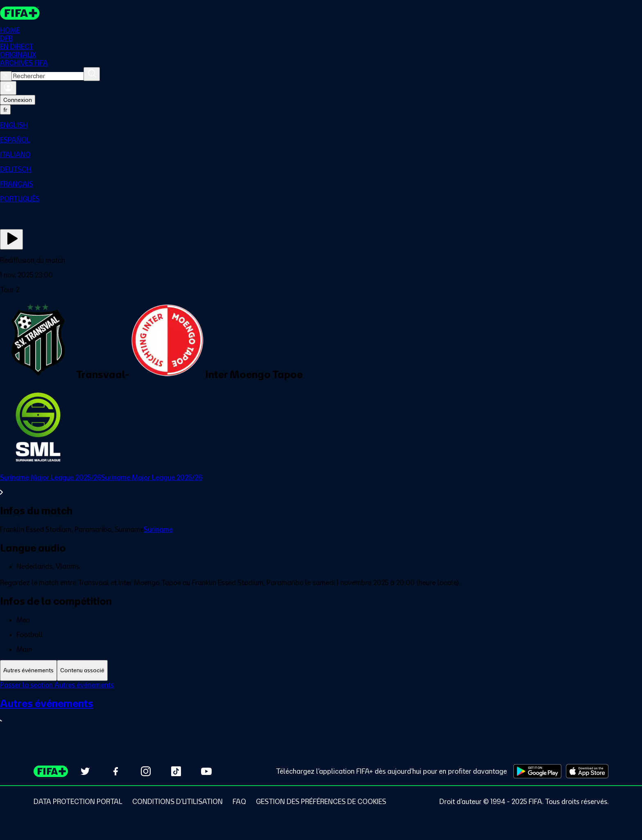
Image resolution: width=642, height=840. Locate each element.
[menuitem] (321, 125)
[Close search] (6, 76)
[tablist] (321, 670)
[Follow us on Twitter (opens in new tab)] (85, 771)
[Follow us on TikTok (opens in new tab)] (176, 771)
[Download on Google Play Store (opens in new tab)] (537, 771)
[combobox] (48, 76)
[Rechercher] (92, 74)
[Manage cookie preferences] (321, 802)
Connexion (18, 100)
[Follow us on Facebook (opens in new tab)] (115, 771)
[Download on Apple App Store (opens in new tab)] (587, 771)
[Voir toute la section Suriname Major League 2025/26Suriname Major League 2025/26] (321, 485)
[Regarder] (11, 239)
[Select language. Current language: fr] (5, 110)
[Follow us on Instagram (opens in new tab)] (146, 771)
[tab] (28, 670)
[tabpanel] (321, 708)
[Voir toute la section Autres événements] (321, 712)
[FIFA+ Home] (20, 13)
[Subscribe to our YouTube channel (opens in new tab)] (206, 771)
